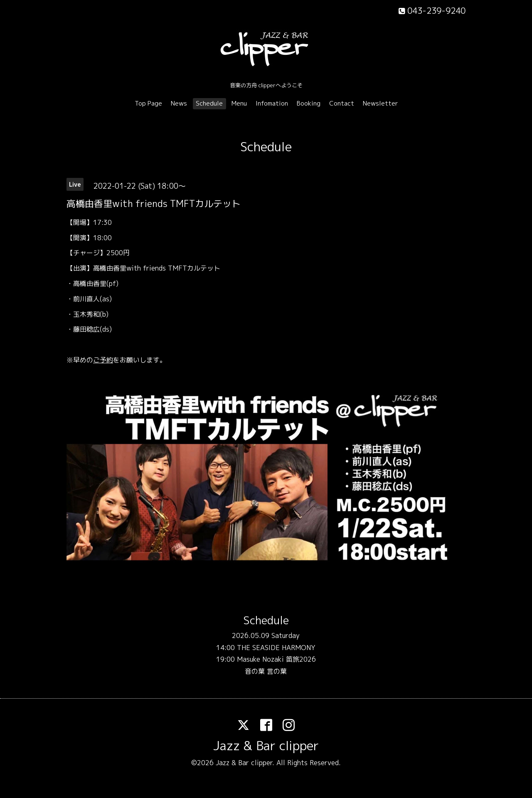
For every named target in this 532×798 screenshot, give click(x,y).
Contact (342, 103)
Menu (239, 103)
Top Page (148, 103)
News (179, 103)
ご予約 (103, 360)
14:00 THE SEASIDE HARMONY (266, 648)
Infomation (272, 103)
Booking (309, 103)
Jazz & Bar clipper (266, 746)
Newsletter (381, 103)
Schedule (209, 103)
